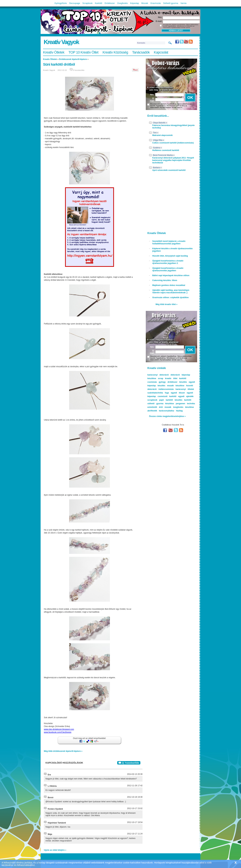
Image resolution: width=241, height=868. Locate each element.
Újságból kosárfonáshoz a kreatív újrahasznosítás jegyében (168, 269)
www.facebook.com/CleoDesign (58, 732)
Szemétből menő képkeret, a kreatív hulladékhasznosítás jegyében (169, 242)
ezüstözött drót (155, 407)
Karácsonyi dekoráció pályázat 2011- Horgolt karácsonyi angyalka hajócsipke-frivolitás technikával (173, 160)
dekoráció (175, 375)
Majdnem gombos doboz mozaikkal (169, 285)
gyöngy (162, 382)
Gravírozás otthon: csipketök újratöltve (170, 297)
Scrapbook (87, 3)
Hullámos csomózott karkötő (166, 150)
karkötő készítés (174, 400)
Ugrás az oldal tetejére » (55, 850)
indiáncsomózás (166, 389)
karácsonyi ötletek (185, 389)
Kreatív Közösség (115, 52)
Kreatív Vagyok (61, 42)
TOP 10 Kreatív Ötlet (83, 52)
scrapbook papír (156, 400)
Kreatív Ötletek (54, 52)
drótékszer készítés (177, 382)
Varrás (184, 3)
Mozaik (145, 3)
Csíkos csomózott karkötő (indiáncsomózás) (173, 143)
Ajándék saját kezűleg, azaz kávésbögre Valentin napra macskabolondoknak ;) (171, 291)
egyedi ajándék (186, 396)
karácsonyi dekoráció (158, 375)
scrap (161, 378)
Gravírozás (156, 3)
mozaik (168, 407)
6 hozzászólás (79, 70)
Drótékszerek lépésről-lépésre (73, 59)
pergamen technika (185, 404)
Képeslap (135, 3)
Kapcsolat (161, 52)
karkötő (188, 400)
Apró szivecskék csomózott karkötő (169, 170)
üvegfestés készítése (183, 407)
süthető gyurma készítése (161, 404)
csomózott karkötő (167, 396)
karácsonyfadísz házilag (171, 411)
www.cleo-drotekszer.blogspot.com (59, 729)
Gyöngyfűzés (61, 3)
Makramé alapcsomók (162, 135)
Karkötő (99, 3)
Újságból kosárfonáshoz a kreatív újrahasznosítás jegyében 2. (168, 262)
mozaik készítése (176, 386)
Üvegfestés (123, 3)
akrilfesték (152, 411)
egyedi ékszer (178, 393)
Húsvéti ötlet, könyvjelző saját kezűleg (170, 256)
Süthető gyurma (171, 3)
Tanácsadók (141, 52)
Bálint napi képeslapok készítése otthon (171, 275)
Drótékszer (110, 3)
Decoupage (75, 3)
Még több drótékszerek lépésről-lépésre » (63, 751)
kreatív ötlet (171, 378)
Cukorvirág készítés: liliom (165, 280)
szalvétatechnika (155, 393)
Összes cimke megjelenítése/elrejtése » (167, 416)
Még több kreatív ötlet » (166, 304)
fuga (167, 393)
